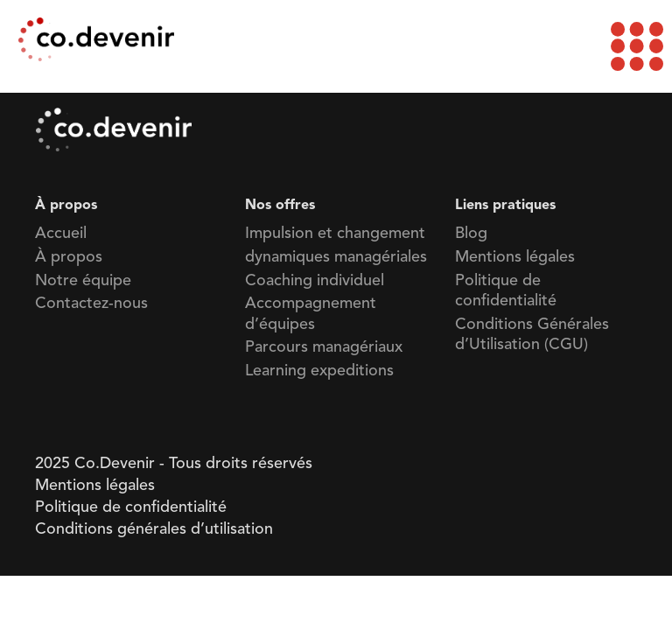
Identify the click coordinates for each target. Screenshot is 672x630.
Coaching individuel (315, 281)
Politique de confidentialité (131, 507)
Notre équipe (83, 281)
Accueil (61, 234)
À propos (69, 257)
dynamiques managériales (336, 257)
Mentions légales (515, 257)
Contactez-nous (91, 304)
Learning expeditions (319, 371)
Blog (471, 234)
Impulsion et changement (335, 234)
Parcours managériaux (324, 347)
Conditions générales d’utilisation (154, 529)
